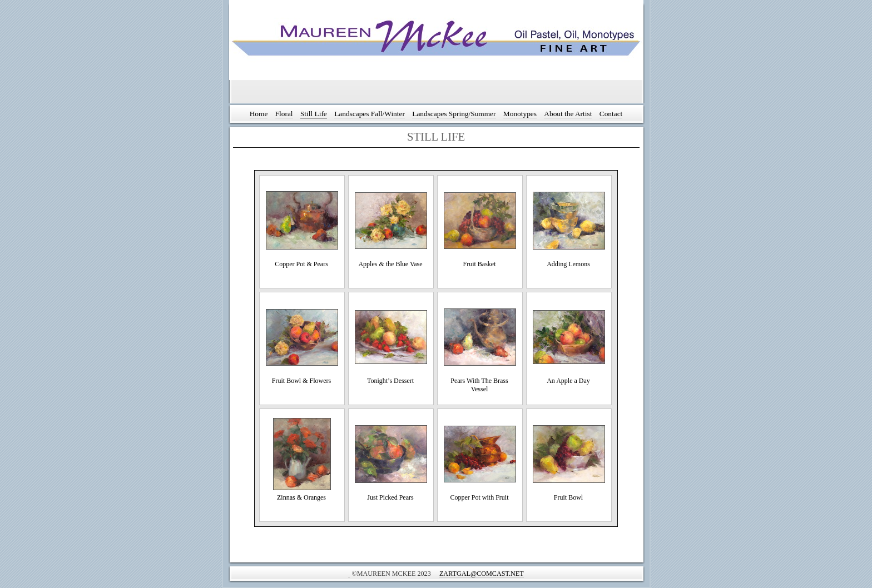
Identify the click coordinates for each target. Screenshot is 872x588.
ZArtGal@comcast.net (482, 574)
